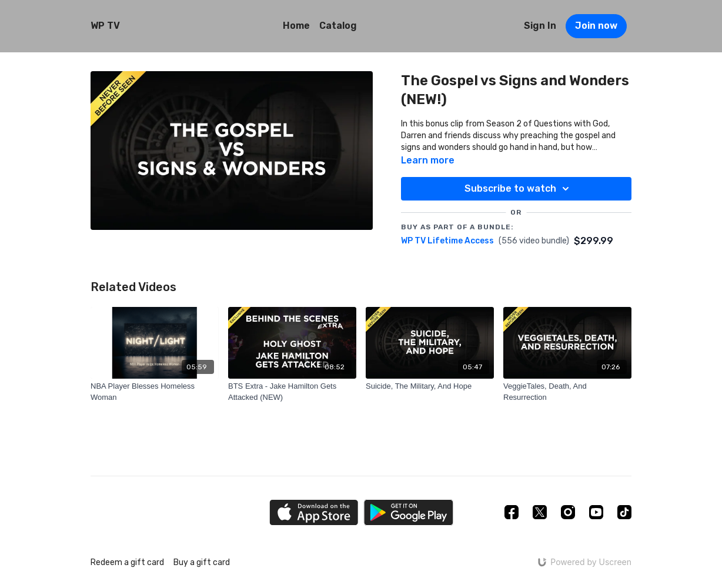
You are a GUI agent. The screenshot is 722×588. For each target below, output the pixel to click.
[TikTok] (624, 512)
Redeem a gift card (127, 562)
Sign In (540, 26)
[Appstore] (314, 512)
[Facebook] (512, 512)
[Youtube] (596, 512)
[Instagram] (568, 512)
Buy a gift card (202, 562)
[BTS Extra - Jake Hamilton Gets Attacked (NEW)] (292, 392)
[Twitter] (540, 512)
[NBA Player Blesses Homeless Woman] (155, 392)
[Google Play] (409, 512)
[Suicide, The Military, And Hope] (430, 386)
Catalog (338, 26)
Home (296, 26)
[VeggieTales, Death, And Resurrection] (567, 392)
